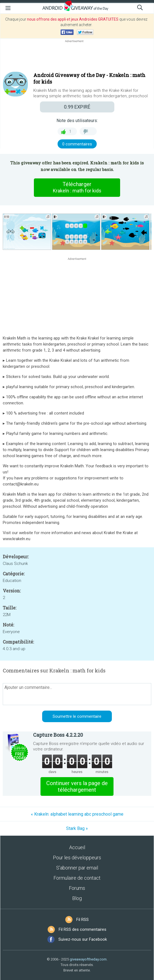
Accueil (77, 847)
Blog (77, 898)
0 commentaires (77, 144)
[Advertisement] (77, 57)
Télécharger (77, 187)
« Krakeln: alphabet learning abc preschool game (77, 814)
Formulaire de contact (77, 878)
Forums (77, 888)
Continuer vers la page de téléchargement (77, 786)
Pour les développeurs (77, 858)
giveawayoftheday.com (88, 959)
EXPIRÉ (77, 107)
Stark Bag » (77, 828)
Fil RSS (83, 920)
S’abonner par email (77, 868)
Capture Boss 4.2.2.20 (58, 735)
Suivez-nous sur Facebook (83, 939)
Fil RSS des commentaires (83, 929)
